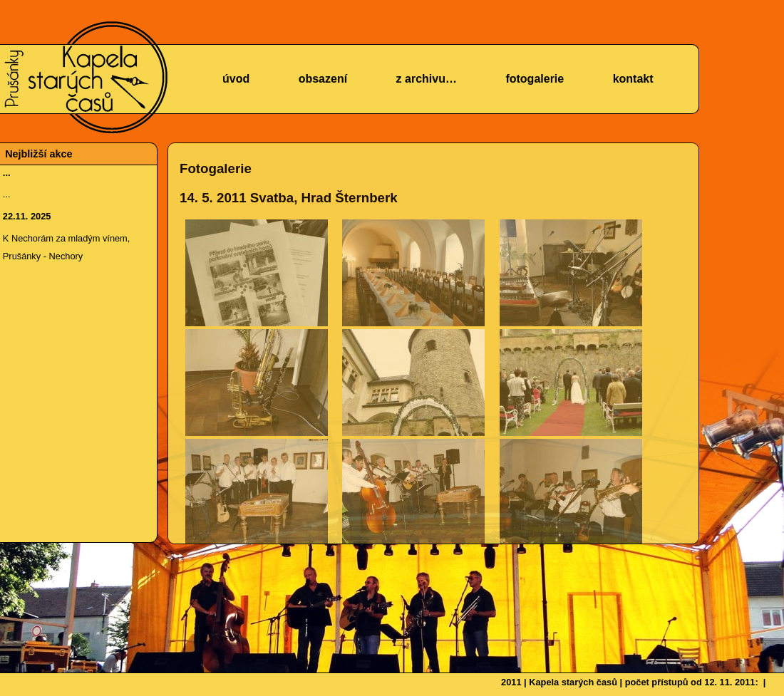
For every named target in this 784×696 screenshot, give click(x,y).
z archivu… (427, 79)
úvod (236, 79)
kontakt (633, 79)
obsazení (323, 79)
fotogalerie (535, 79)
